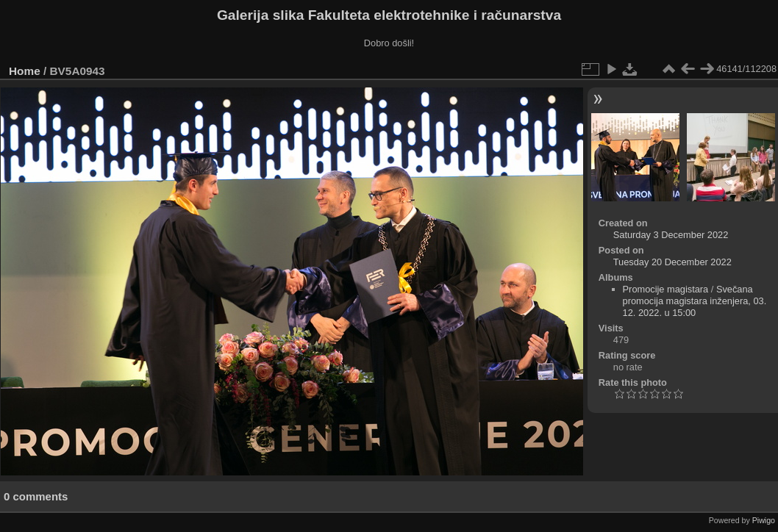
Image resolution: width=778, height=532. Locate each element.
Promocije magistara (666, 289)
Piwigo (764, 520)
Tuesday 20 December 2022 (672, 262)
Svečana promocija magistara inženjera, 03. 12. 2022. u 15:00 (695, 301)
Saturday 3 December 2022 (671, 235)
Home (25, 71)
